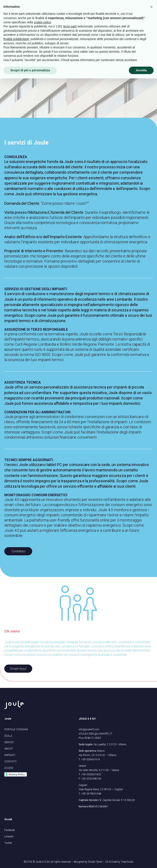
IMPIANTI (10, 755)
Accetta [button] (141, 860)
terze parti (70, 816)
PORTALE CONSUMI (16, 729)
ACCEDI (9, 768)
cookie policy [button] (42, 812)
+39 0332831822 (91, 774)
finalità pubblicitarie (16, 829)
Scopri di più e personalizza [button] (30, 860)
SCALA (8, 736)
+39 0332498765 (91, 779)
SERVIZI (9, 742)
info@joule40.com (89, 729)
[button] (151, 796)
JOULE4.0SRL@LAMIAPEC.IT (95, 734)
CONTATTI (10, 762)
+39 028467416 (91, 759)
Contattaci (18, 551)
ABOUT (9, 749)
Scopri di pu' (18, 669)
